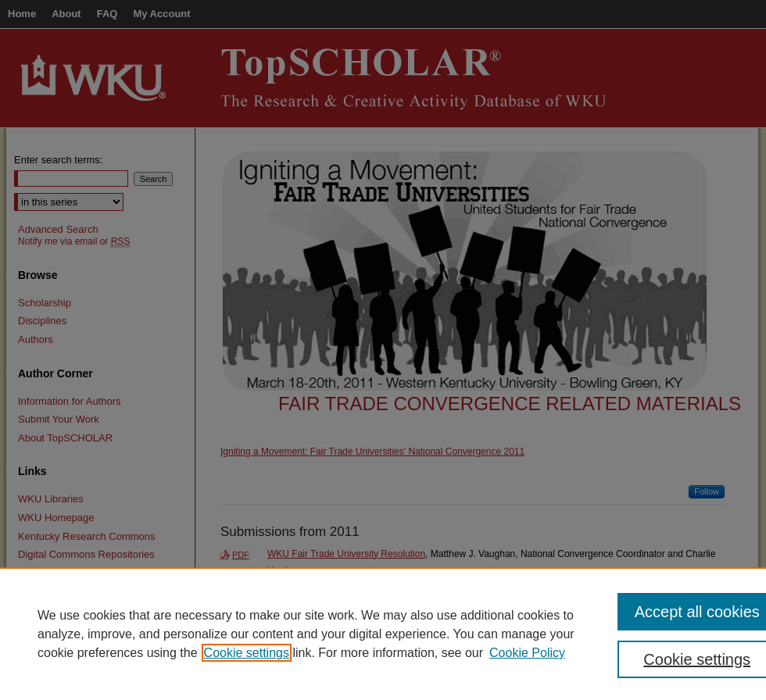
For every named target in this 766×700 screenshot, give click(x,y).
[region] (383, 634)
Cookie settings (247, 653)
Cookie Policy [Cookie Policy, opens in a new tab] (527, 653)
